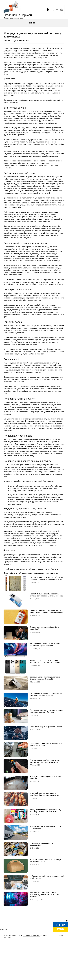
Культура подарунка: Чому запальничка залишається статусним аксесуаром (45, 795)
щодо (53, 607)
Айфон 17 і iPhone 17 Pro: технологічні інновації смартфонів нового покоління (45, 696)
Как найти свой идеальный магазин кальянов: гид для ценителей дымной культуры (44, 929)
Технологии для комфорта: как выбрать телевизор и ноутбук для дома (45, 679)
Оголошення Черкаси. (31, 970)
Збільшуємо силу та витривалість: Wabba (46, 761)
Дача (8, 75)
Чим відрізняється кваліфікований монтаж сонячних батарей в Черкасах (46, 729)
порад (35, 607)
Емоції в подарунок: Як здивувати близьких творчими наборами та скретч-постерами (46, 613)
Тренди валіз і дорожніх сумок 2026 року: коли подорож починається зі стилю (46, 845)
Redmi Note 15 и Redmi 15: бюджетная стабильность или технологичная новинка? (46, 629)
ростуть (47, 607)
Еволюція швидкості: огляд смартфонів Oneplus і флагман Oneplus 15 (45, 712)
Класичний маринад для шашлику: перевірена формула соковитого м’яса (45, 828)
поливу (29, 607)
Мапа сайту (4, 964)
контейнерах (21, 607)
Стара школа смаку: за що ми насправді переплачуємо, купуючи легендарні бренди (46, 646)
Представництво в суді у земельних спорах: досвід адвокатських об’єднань (47, 745)
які (57, 607)
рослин (41, 607)
